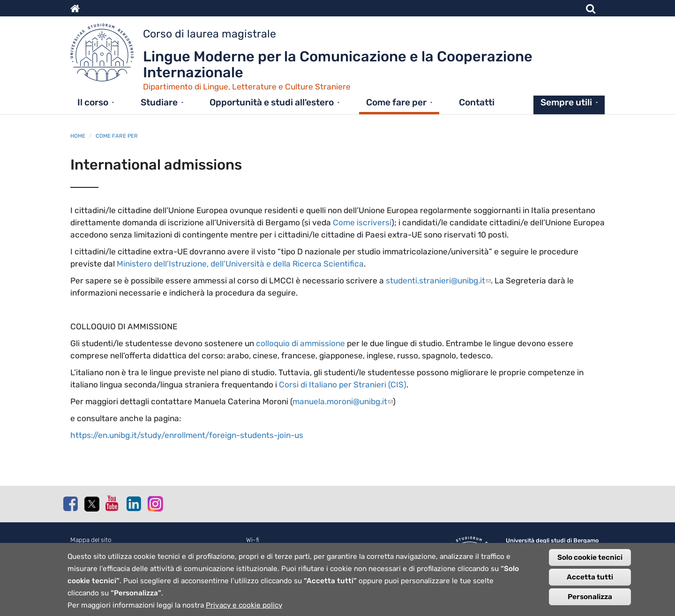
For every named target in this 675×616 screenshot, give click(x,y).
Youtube (112, 503)
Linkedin (134, 504)
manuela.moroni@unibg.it (343, 401)
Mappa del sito (91, 540)
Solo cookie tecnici (590, 562)
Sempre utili (566, 102)
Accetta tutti (590, 582)
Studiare (159, 102)
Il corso (93, 102)
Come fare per (396, 102)
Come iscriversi (362, 223)
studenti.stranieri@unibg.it (438, 281)
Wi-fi (253, 540)
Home (78, 136)
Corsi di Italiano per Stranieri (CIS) (343, 385)
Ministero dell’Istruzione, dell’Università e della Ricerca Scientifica (240, 264)
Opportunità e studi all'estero (272, 102)
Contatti (477, 102)
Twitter (91, 504)
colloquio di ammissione (300, 343)
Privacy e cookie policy (244, 610)
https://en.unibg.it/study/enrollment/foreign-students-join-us (187, 435)
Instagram (155, 503)
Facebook (70, 504)
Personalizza (590, 601)
